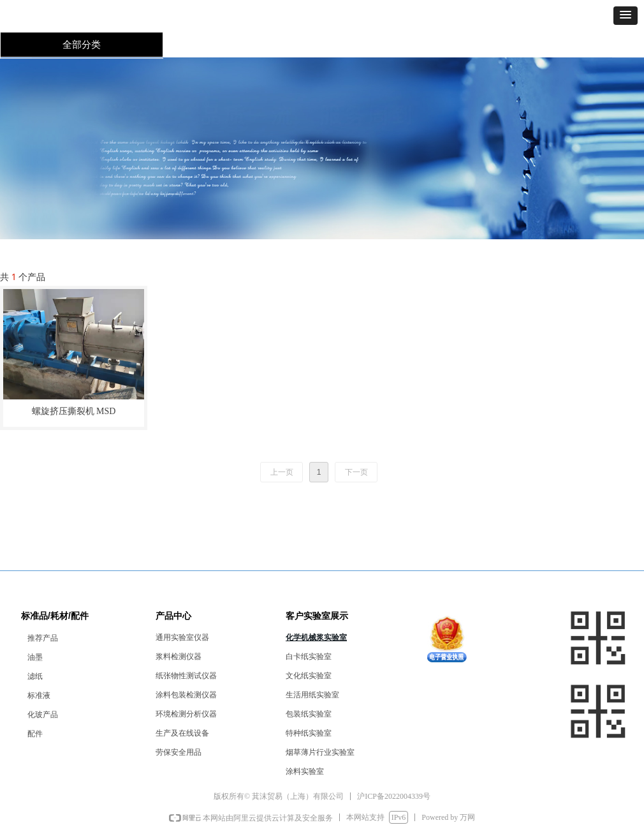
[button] (626, 16)
